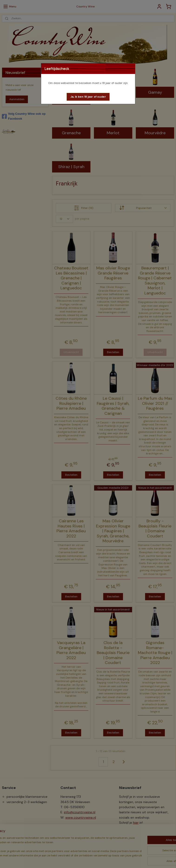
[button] (88, 97)
